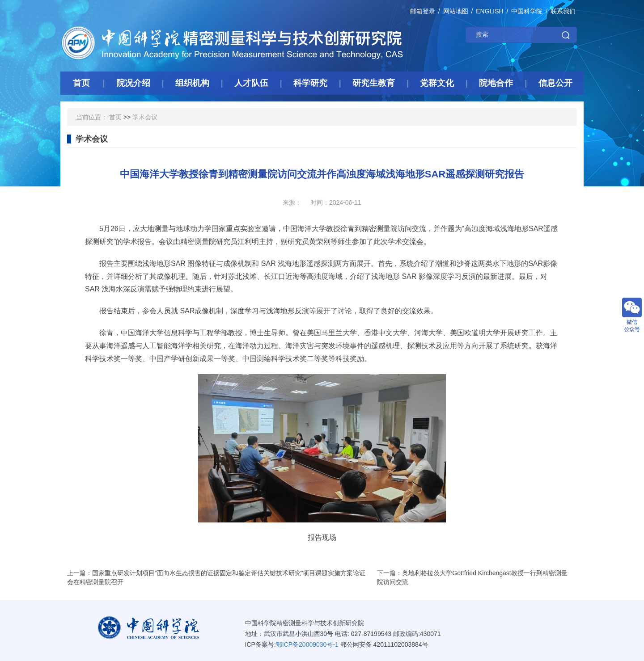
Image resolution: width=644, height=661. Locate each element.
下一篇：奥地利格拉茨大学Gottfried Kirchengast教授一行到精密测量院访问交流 (472, 577)
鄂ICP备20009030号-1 (307, 644)
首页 (115, 117)
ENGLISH (489, 11)
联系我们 (563, 11)
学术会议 (145, 117)
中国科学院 (527, 11)
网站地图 (456, 11)
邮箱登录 (423, 11)
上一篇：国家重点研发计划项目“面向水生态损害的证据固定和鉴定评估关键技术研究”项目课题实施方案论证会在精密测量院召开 (216, 577)
